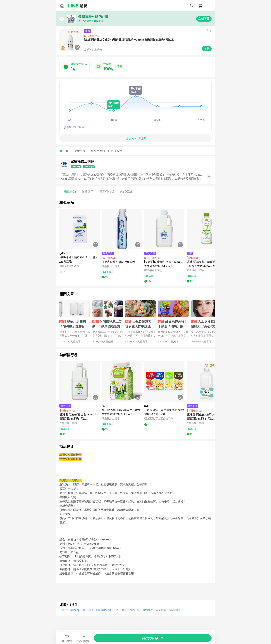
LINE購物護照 (104, 610)
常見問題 (161, 610)
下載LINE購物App (69, 610)
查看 (120, 67)
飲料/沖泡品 (98, 151)
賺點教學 (148, 610)
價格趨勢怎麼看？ (77, 127)
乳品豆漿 (117, 151)
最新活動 (88, 610)
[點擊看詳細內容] (80, 229)
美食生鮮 (80, 151)
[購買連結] (153, 638)
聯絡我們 (174, 610)
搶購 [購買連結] (207, 49)
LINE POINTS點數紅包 (127, 610)
